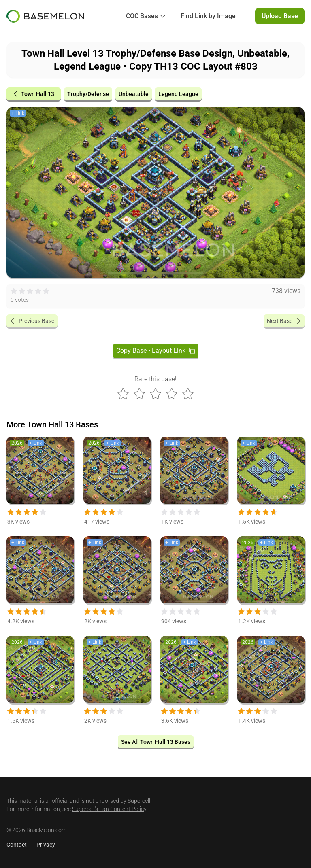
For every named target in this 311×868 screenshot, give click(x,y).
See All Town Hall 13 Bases (156, 742)
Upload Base (280, 16)
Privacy (46, 845)
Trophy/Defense (88, 94)
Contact (17, 845)
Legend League (178, 94)
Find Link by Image (208, 16)
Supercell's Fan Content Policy (109, 809)
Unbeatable (134, 94)
